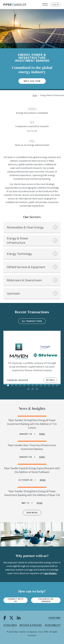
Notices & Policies (31, 625)
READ (42, 434)
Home (35, 95)
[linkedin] (19, 619)
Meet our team (32, 81)
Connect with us (16, 600)
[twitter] (11, 619)
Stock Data (10, 625)
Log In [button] (56, 5)
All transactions (32, 321)
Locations (55, 618)
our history (50, 573)
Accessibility (53, 625)
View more (32, 513)
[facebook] (5, 619)
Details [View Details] (50, 380)
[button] (45, 5)
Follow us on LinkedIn (46, 600)
